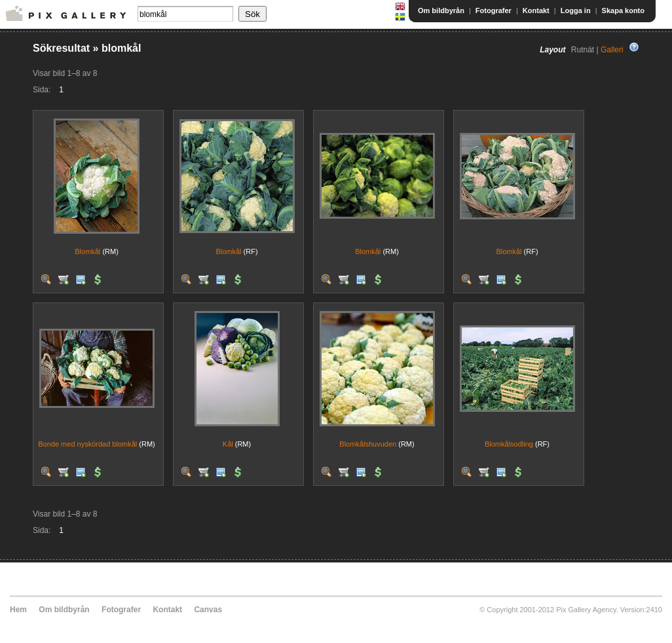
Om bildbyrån (441, 10)
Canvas (208, 610)
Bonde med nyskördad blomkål (87, 444)
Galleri (612, 50)
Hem (18, 610)
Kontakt (536, 10)
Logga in (576, 10)
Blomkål (87, 251)
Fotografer (494, 10)
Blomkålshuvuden (368, 444)
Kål (228, 444)
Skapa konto (623, 10)
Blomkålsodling (509, 444)
